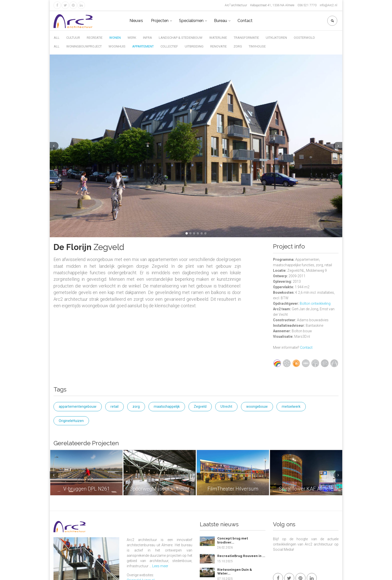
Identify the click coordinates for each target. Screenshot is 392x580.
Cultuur (73, 38)
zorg (136, 406)
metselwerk (291, 406)
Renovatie (218, 46)
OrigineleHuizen (71, 421)
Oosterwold (304, 38)
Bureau (220, 21)
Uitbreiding (194, 46)
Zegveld (200, 406)
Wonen (115, 38)
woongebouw (257, 406)
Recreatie (95, 38)
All (57, 38)
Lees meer (160, 566)
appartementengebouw (78, 406)
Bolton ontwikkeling (315, 303)
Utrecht (226, 406)
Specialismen (191, 21)
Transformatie (246, 38)
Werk (132, 38)
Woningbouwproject (84, 46)
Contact (245, 21)
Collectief (169, 46)
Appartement (143, 46)
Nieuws (136, 21)
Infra (147, 38)
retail (114, 406)
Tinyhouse (257, 46)
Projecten (160, 21)
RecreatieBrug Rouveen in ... (241, 556)
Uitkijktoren (276, 38)
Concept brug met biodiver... (233, 540)
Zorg (238, 46)
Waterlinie (218, 38)
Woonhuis (117, 46)
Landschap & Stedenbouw (181, 38)
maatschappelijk (167, 406)
